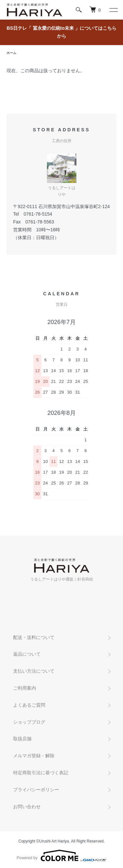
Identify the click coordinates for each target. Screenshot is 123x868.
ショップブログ (29, 722)
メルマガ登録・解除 (34, 756)
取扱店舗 (22, 739)
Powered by (61, 856)
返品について (27, 654)
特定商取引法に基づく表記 (41, 773)
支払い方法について (34, 671)
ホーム (11, 53)
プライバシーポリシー (36, 790)
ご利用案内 (25, 688)
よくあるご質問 (29, 705)
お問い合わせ (27, 807)
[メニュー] (113, 10)
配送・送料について (34, 637)
